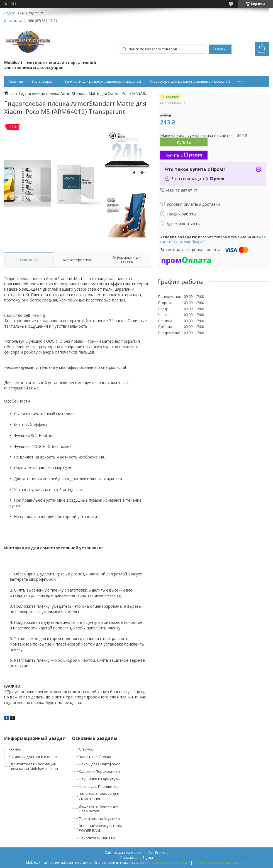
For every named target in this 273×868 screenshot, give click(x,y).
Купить (184, 142)
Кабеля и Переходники (99, 771)
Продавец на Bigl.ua (137, 858)
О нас (16, 749)
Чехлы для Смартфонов (100, 764)
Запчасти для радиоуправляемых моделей (103, 81)
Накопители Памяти (97, 838)
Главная (16, 81)
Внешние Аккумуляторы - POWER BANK (101, 828)
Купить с (184, 155)
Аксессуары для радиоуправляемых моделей (190, 81)
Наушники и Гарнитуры (100, 779)
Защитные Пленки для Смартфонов (99, 796)
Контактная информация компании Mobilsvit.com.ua (35, 766)
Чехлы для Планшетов (99, 786)
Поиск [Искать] (220, 49)
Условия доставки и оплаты (36, 757)
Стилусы (86, 749)
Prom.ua (162, 853)
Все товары (42, 81)
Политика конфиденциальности (220, 863)
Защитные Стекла (95, 757)
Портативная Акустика (99, 818)
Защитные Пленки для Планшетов (99, 809)
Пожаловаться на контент (168, 863)
